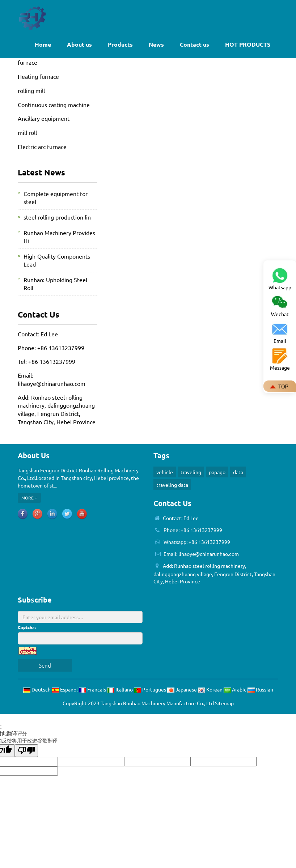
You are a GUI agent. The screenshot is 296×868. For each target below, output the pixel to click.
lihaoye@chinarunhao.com (52, 383)
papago (217, 472)
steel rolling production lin (57, 217)
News (156, 44)
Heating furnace (38, 76)
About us (79, 44)
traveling (191, 472)
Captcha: (27, 627)
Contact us (194, 44)
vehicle (165, 472)
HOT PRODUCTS (248, 44)
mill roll (27, 132)
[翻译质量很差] (26, 751)
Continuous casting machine (54, 105)
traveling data (172, 485)
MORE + (29, 498)
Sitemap (224, 703)
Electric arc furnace (42, 146)
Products (120, 44)
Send (45, 665)
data (238, 472)
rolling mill (31, 90)
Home (43, 44)
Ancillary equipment (44, 118)
